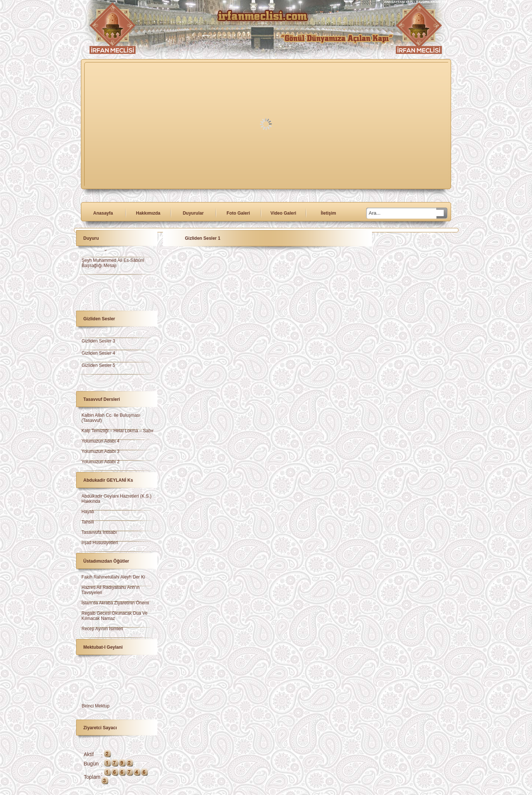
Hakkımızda (148, 213)
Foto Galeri (238, 213)
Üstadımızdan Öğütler (106, 561)
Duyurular (193, 213)
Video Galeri (283, 213)
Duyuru (91, 238)
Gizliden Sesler (99, 319)
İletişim (328, 213)
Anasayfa (103, 213)
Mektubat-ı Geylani (103, 647)
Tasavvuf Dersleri (102, 399)
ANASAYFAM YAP (398, 2)
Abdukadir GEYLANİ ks (108, 480)
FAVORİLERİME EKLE (434, 2)
